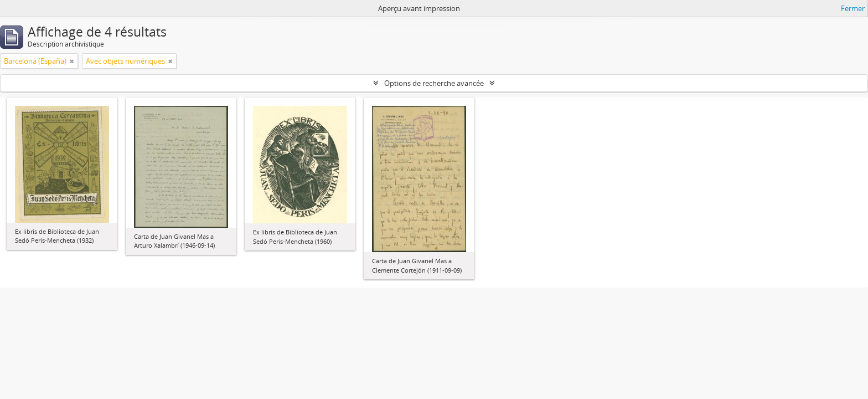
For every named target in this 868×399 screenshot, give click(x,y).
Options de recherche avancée (434, 83)
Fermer (853, 8)
